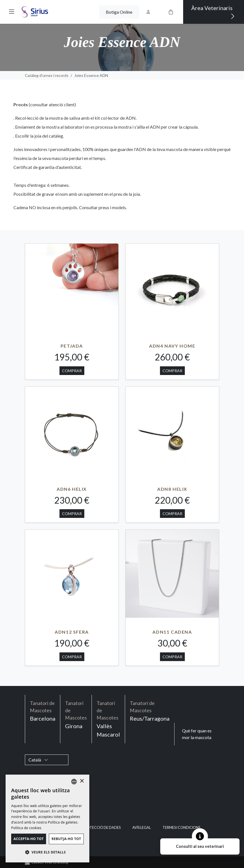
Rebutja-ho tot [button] (66, 839)
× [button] (82, 781)
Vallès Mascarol (108, 719)
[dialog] (47, 819)
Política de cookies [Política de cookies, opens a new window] (26, 828)
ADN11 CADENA (172, 632)
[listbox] (74, 782)
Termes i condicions (181, 828)
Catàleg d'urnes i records (47, 75)
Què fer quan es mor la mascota (197, 734)
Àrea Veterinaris (213, 12)
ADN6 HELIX (72, 489)
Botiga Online (119, 12)
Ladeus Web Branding (50, 862)
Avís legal (142, 828)
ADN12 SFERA (72, 632)
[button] (12, 11)
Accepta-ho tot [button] (29, 839)
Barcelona (43, 711)
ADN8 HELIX (172, 489)
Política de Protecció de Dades (91, 828)
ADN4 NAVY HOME (172, 346)
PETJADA (72, 346)
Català (38, 760)
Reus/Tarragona (150, 711)
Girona (76, 714)
